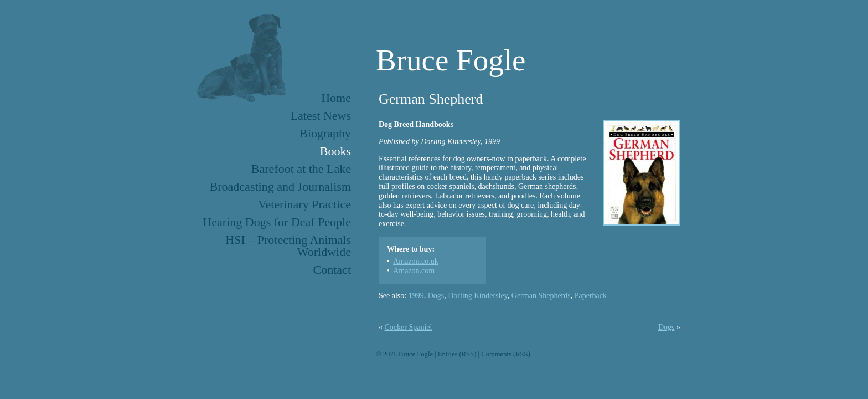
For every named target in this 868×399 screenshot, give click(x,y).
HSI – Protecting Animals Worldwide (288, 246)
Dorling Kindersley (478, 296)
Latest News (321, 116)
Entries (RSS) (457, 354)
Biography (325, 133)
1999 (416, 296)
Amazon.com (414, 271)
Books (335, 151)
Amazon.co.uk (416, 261)
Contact (332, 270)
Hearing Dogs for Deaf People (277, 222)
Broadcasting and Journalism (280, 186)
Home (336, 98)
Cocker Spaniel (409, 327)
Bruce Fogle (451, 60)
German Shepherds (541, 296)
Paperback (591, 296)
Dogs (436, 296)
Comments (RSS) (506, 354)
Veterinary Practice (304, 204)
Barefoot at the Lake (301, 169)
